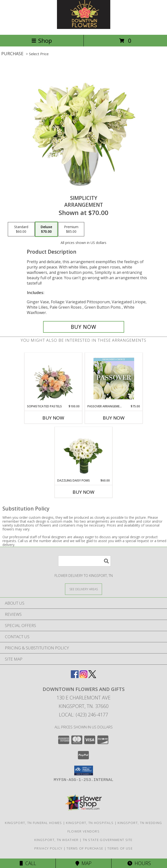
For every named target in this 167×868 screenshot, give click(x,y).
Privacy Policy (48, 848)
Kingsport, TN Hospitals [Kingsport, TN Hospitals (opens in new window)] (90, 823)
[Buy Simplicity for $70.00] (84, 327)
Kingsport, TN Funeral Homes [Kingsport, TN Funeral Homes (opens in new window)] (33, 823)
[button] (84, 770)
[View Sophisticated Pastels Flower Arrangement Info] (53, 378)
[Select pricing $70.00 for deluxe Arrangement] (46, 229)
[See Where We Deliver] (83, 589)
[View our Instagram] (83, 676)
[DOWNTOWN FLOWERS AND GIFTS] (84, 28)
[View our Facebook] (75, 676)
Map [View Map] (83, 863)
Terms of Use (120, 848)
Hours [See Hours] (139, 863)
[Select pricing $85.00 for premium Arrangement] (71, 229)
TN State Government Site (108, 840)
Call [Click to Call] (28, 863)
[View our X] (92, 676)
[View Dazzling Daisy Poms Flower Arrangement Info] (84, 453)
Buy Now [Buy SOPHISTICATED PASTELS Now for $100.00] (53, 418)
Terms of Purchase (85, 848)
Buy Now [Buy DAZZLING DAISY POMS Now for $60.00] (83, 492)
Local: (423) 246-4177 (83, 715)
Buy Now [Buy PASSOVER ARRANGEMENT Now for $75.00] (114, 418)
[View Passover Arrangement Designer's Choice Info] (114, 379)
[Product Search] (84, 561)
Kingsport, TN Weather (56, 840)
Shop (42, 40)
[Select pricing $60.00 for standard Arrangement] (21, 229)
